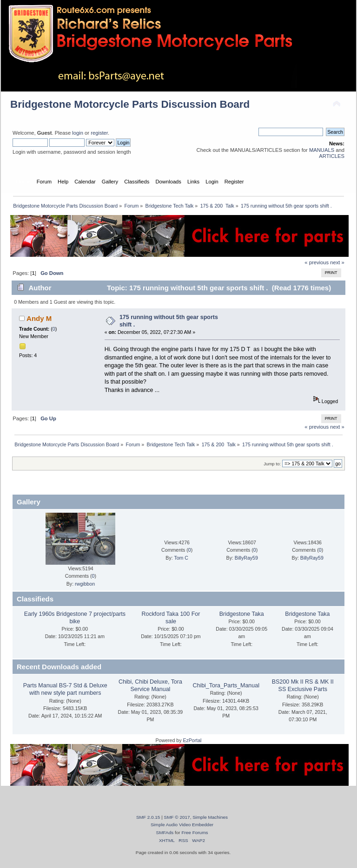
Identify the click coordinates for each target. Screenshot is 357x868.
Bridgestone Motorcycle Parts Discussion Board (130, 104)
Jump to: (272, 464)
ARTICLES (332, 156)
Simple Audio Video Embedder (182, 825)
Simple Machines (210, 817)
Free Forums (195, 832)
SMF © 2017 (177, 817)
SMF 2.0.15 (148, 817)
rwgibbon (85, 584)
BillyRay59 (246, 558)
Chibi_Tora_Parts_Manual (226, 685)
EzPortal (192, 740)
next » (337, 262)
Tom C (181, 558)
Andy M (39, 318)
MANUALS (322, 150)
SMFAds (165, 832)
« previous (317, 262)
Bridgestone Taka (242, 614)
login (78, 133)
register (99, 133)
